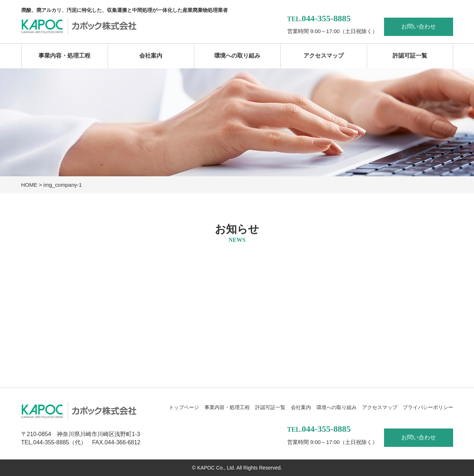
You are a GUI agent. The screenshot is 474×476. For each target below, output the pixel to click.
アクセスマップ (324, 56)
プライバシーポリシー (428, 407)
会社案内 (151, 56)
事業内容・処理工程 (64, 56)
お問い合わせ (419, 26)
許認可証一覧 (410, 56)
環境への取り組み (237, 56)
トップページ (184, 407)
